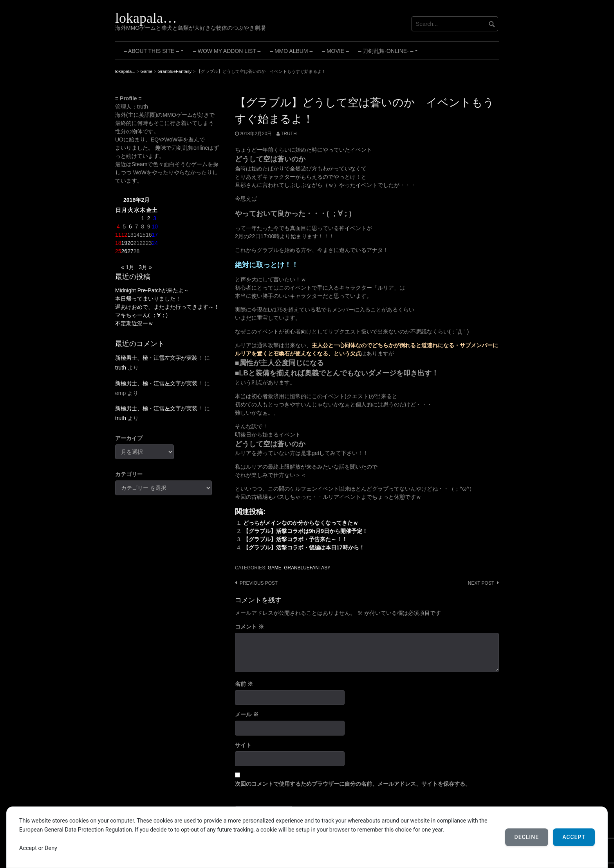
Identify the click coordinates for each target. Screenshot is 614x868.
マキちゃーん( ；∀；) (141, 315)
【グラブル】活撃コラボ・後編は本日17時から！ (304, 547)
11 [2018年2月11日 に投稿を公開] (118, 235)
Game (275, 568)
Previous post (259, 583)
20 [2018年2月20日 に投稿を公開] (130, 243)
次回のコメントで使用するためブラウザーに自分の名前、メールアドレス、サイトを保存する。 (353, 784)
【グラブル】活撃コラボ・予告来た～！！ (295, 539)
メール (247, 714)
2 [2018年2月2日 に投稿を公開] (149, 218)
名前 (244, 684)
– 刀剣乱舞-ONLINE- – (389, 54)
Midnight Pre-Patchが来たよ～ (152, 290)
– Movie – (335, 51)
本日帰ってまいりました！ (148, 299)
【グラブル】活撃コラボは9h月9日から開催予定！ (305, 531)
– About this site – (155, 54)
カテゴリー (129, 474)
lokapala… (146, 18)
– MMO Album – (291, 51)
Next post (481, 583)
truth (289, 134)
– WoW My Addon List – (227, 51)
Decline (527, 837)
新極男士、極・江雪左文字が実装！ (159, 358)
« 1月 (127, 267)
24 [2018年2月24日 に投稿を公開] (155, 243)
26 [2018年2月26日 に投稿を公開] (125, 251)
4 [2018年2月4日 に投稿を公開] (118, 227)
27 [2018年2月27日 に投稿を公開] (130, 251)
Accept (574, 837)
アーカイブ (129, 438)
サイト (243, 745)
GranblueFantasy (307, 568)
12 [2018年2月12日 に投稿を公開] (125, 235)
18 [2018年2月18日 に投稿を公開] (118, 243)
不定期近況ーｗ (134, 323)
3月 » (145, 267)
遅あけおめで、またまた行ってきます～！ (167, 307)
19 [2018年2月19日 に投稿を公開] (125, 243)
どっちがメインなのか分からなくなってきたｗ (301, 523)
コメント (249, 627)
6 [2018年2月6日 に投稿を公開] (130, 227)
